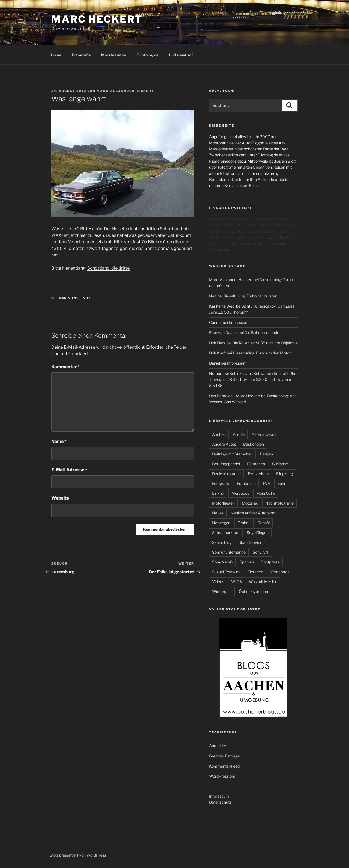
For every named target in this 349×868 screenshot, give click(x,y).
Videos (218, 582)
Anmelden (218, 746)
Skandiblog (222, 542)
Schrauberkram (226, 533)
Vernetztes (280, 572)
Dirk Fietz (217, 343)
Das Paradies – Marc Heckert (235, 396)
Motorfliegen (223, 503)
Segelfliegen (258, 533)
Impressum (239, 322)
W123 (237, 582)
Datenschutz (220, 802)
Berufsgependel (226, 464)
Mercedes (240, 493)
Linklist (218, 493)
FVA (267, 483)
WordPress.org (222, 776)
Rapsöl (264, 523)
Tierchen (255, 572)
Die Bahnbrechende (262, 332)
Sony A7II (261, 552)
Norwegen (221, 523)
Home (56, 55)
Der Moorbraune (226, 474)
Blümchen (256, 464)
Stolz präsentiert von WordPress (78, 855)
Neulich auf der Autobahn (253, 513)
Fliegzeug (285, 474)
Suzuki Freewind (226, 572)
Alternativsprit (264, 434)
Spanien (247, 562)
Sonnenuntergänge (229, 552)
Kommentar (65, 367)
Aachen (219, 434)
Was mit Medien (263, 582)
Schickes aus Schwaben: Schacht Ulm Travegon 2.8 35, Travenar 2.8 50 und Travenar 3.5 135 (253, 380)
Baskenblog (254, 444)
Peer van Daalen (223, 332)
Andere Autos (224, 444)
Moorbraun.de (114, 55)
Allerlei (239, 434)
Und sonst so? (181, 55)
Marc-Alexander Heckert (125, 91)
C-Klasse (280, 464)
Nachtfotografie (279, 503)
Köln (281, 483)
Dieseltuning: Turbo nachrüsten (250, 296)
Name (59, 441)
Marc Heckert (97, 19)
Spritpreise (270, 562)
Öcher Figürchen (253, 591)
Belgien (266, 454)
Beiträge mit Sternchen (232, 454)
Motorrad (250, 503)
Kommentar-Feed (224, 766)
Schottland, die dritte (108, 268)
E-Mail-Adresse (69, 470)
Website (60, 498)
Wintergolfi (222, 591)
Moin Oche (266, 493)
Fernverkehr (258, 474)
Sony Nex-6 (222, 562)
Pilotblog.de (148, 55)
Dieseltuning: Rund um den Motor (262, 353)
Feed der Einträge (224, 756)
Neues (218, 513)
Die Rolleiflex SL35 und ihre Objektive (265, 343)
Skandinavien (250, 542)
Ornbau (244, 523)
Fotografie (81, 55)
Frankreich (246, 483)
